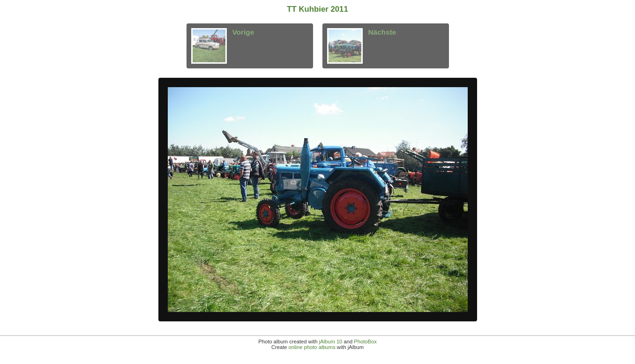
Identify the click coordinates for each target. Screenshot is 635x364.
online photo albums (312, 347)
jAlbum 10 (331, 342)
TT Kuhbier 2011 (317, 9)
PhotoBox (365, 342)
